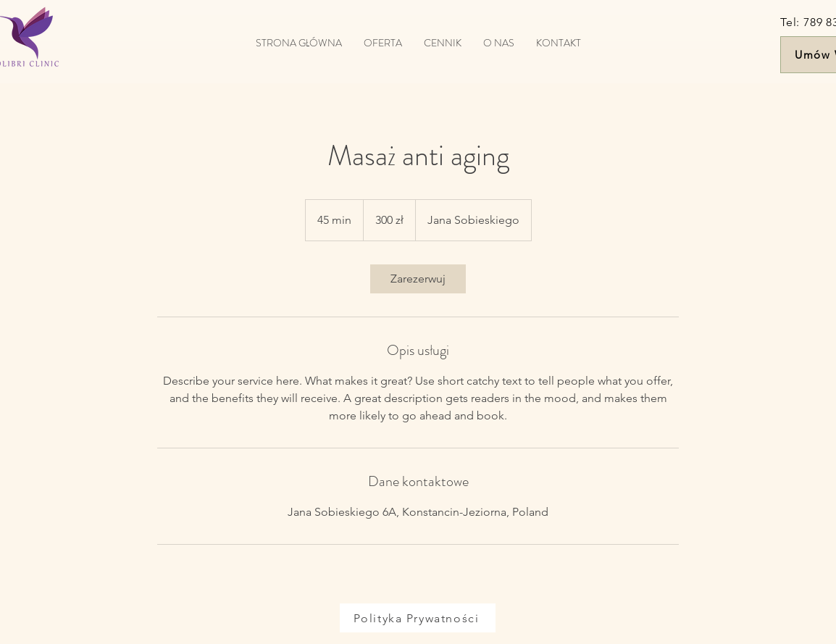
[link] (418, 279)
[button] (383, 43)
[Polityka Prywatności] (418, 618)
